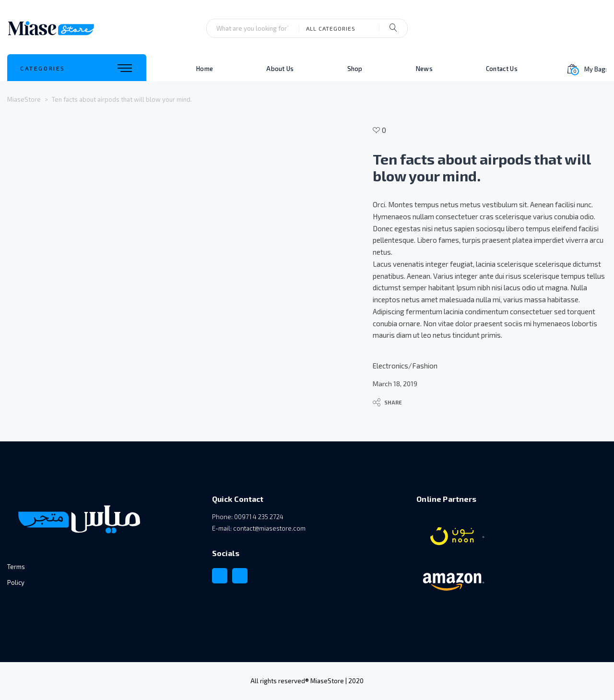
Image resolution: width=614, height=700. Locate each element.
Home (205, 69)
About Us (280, 69)
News (424, 69)
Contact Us (502, 69)
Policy (16, 582)
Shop (355, 69)
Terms (16, 567)
